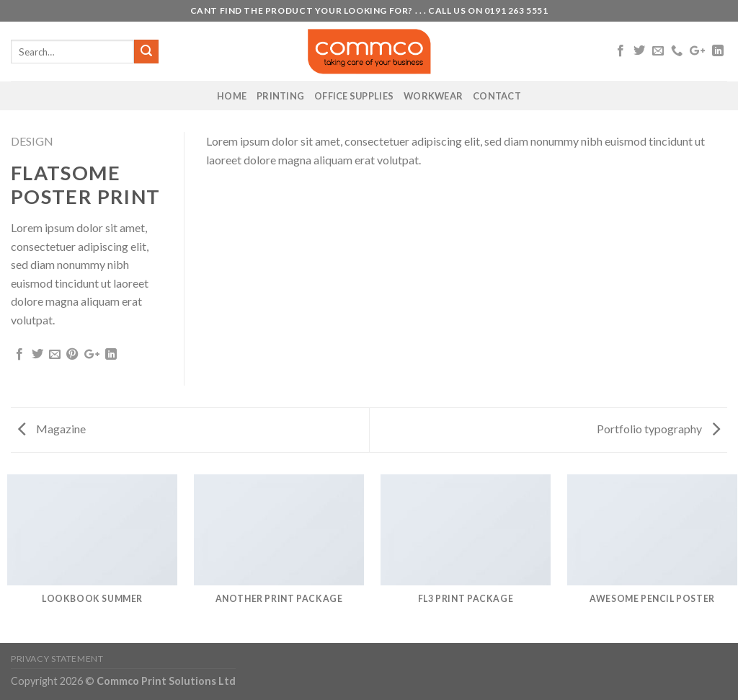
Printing (280, 96)
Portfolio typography (658, 429)
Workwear (433, 96)
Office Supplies (354, 96)
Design (32, 141)
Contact (497, 96)
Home (232, 96)
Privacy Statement (57, 659)
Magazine (52, 429)
